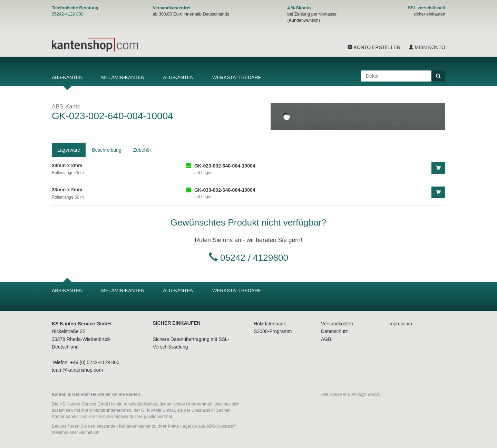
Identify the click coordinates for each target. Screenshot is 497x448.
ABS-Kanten (67, 77)
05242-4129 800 (68, 14)
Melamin (60, 432)
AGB (326, 339)
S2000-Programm (273, 331)
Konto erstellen (374, 47)
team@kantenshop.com (77, 370)
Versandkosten (337, 324)
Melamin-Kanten (123, 77)
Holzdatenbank (270, 324)
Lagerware (69, 150)
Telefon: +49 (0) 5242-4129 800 (86, 362)
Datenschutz (334, 331)
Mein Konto (427, 47)
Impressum (400, 324)
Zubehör (142, 150)
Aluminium (89, 432)
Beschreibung (107, 150)
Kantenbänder (65, 417)
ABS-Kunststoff (221, 426)
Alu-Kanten (178, 77)
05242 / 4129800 (254, 258)
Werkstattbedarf (237, 77)
